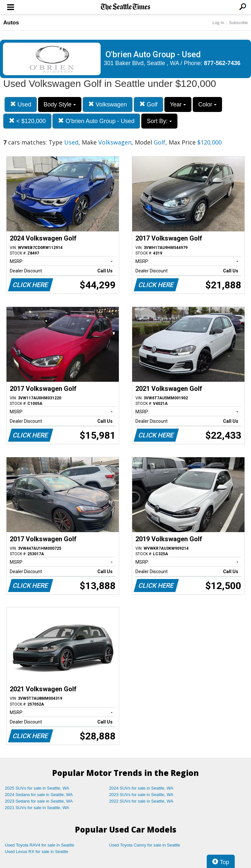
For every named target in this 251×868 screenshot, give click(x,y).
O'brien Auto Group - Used (96, 121)
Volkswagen (108, 104)
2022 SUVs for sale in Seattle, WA (141, 801)
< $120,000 (27, 121)
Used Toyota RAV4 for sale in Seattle (40, 845)
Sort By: (159, 121)
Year (178, 104)
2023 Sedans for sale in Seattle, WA (39, 801)
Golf (148, 104)
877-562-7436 (222, 63)
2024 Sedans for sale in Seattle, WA (39, 795)
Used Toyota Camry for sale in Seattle (145, 845)
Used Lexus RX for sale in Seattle (36, 852)
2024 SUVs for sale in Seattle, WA (141, 788)
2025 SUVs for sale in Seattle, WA (37, 788)
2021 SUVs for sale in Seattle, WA (37, 808)
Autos (11, 23)
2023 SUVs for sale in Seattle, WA (141, 795)
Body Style (60, 104)
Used (21, 104)
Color (207, 104)
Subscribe (238, 23)
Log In (218, 23)
